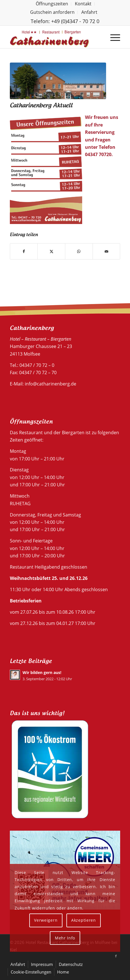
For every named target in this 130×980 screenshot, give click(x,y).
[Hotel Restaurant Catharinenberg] (54, 37)
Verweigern (46, 920)
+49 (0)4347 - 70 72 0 (75, 21)
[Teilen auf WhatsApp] (79, 251)
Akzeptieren (84, 920)
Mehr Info (65, 938)
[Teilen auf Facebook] (24, 251)
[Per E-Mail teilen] (107, 251)
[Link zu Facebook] (116, 956)
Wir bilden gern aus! (42, 672)
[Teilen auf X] (51, 251)
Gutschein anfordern (52, 12)
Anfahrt (89, 12)
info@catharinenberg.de (51, 384)
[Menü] (112, 37)
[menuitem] (52, 4)
